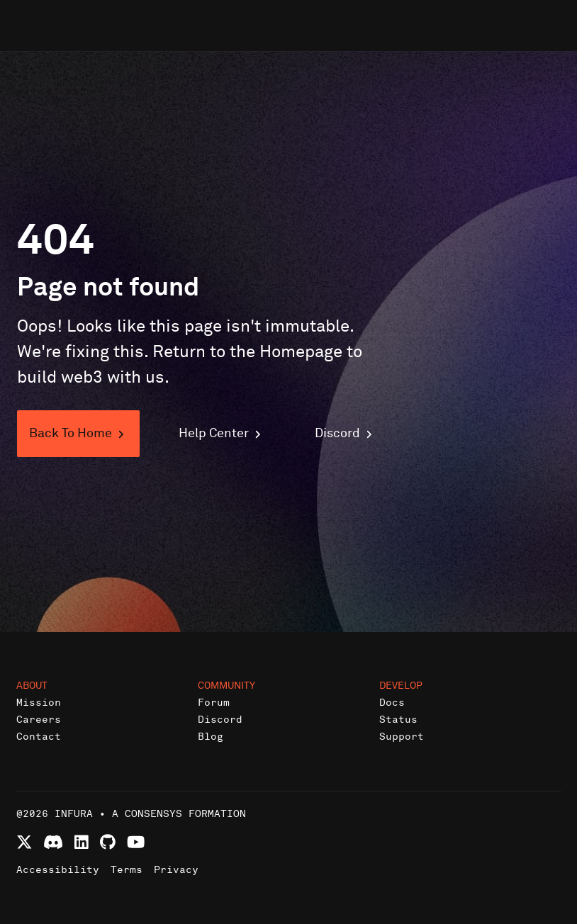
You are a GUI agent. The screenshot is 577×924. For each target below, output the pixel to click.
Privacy (176, 870)
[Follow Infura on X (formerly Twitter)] (24, 842)
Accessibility (58, 870)
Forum (214, 703)
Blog (211, 737)
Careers (39, 720)
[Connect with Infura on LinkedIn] (82, 842)
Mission (39, 703)
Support (402, 737)
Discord (220, 720)
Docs (392, 703)
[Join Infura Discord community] (53, 842)
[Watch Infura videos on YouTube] (136, 842)
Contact (39, 737)
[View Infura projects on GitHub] (108, 842)
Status (398, 720)
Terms (127, 870)
